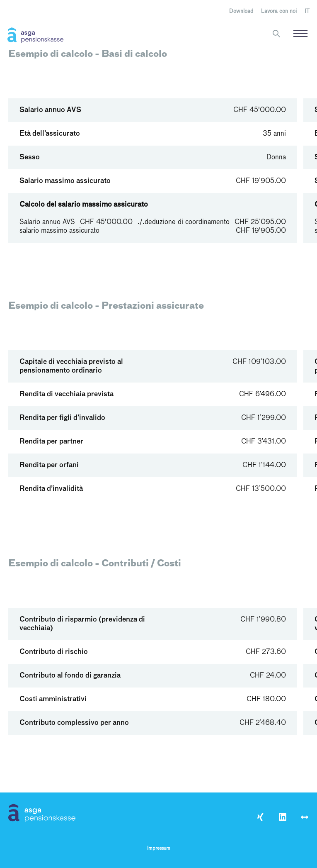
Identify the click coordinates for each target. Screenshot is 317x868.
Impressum (159, 848)
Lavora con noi (279, 11)
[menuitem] (307, 12)
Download (241, 11)
